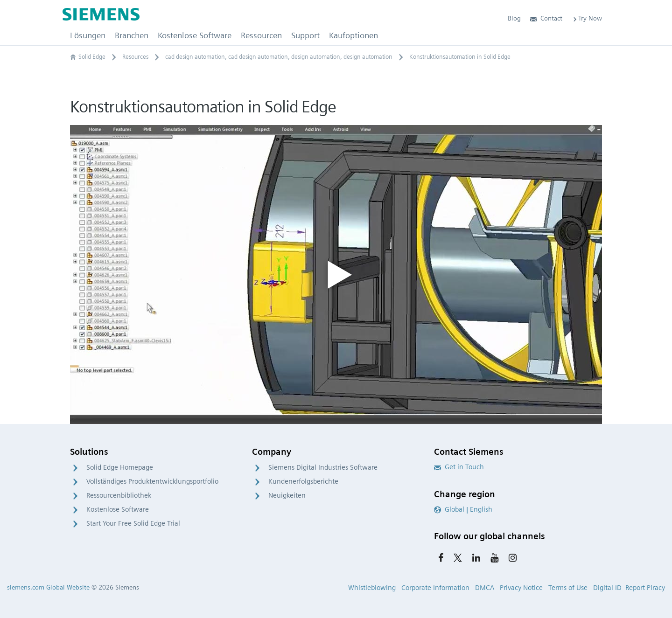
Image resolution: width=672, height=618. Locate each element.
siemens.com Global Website (48, 587)
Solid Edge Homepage (120, 467)
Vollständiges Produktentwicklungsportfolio (152, 481)
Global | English (463, 509)
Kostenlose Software (118, 509)
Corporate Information (435, 588)
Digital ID (607, 588)
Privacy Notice (521, 588)
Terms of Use (568, 588)
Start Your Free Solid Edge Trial (133, 523)
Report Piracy (645, 588)
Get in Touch (459, 467)
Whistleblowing (372, 588)
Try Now (587, 18)
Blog (514, 18)
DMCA (485, 588)
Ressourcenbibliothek (119, 495)
